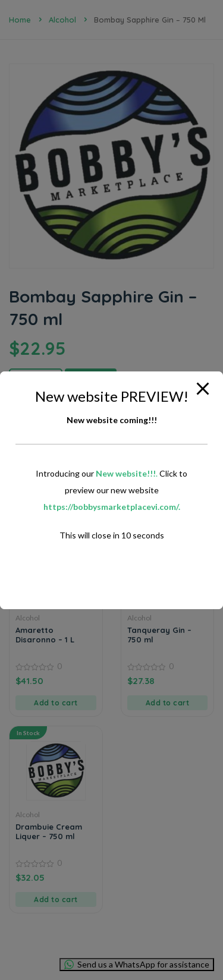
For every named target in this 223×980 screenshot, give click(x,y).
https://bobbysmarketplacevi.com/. (112, 507)
